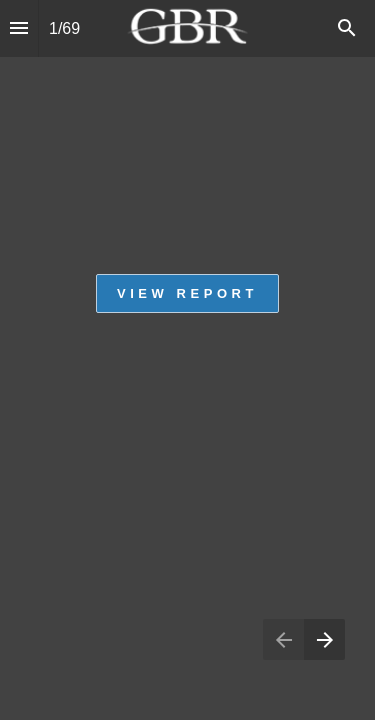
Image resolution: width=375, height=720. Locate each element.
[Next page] (324, 639)
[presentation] (187, 360)
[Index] (19, 28)
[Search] (347, 28)
